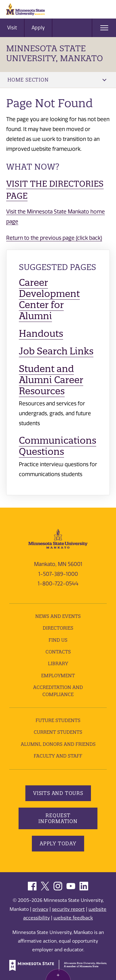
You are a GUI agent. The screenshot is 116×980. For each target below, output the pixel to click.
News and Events (58, 616)
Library (58, 663)
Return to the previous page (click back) (54, 238)
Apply (38, 28)
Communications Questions (58, 446)
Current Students (58, 732)
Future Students (58, 720)
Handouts (41, 334)
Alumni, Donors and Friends (58, 744)
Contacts (58, 652)
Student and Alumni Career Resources (51, 380)
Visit (12, 28)
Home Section (57, 80)
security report (68, 909)
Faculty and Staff (58, 756)
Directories (58, 628)
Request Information (58, 818)
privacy (40, 909)
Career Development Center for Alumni (49, 299)
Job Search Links (56, 351)
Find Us (58, 640)
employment (58, 676)
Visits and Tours (58, 793)
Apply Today (58, 843)
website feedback (73, 918)
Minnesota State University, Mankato (55, 53)
